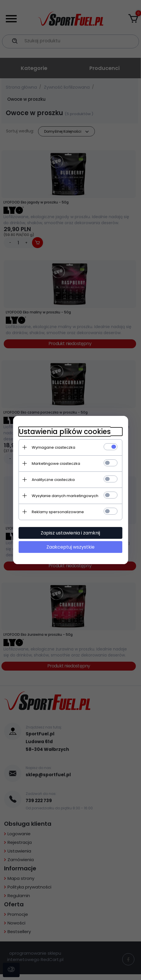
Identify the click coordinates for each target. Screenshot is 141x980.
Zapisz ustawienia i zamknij (71, 533)
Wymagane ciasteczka (53, 447)
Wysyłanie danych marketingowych (65, 496)
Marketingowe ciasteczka (56, 464)
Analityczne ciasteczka (53, 480)
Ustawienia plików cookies (65, 432)
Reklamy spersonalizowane (58, 512)
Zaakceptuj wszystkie (70, 547)
